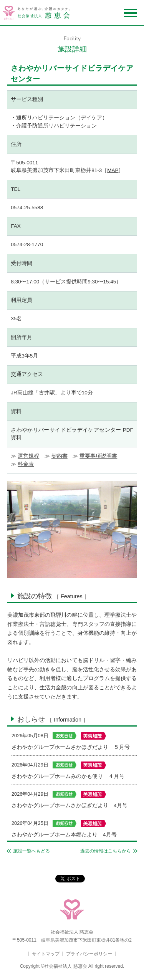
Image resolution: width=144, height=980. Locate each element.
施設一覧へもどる (31, 851)
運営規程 (28, 456)
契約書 (60, 456)
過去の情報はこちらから (106, 851)
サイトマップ (46, 954)
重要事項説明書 (98, 456)
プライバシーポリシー (89, 954)
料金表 (26, 464)
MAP (113, 170)
